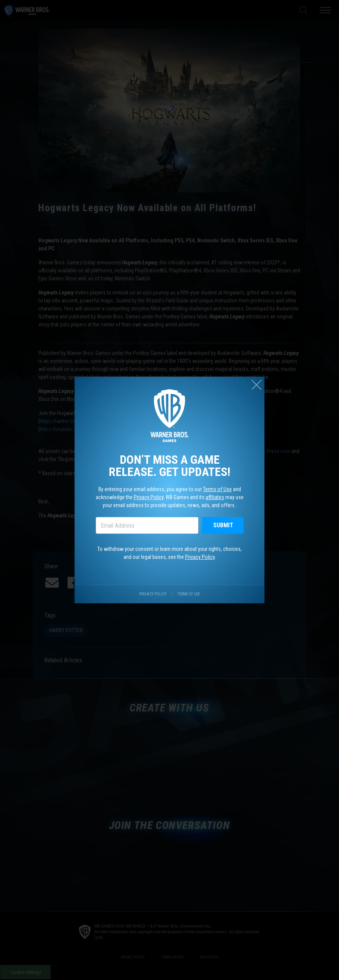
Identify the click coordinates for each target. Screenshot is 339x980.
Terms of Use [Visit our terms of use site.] (189, 597)
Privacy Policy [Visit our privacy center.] (152, 597)
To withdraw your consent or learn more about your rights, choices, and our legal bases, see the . (170, 555)
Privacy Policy (148, 498)
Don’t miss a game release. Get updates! (170, 465)
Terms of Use (219, 489)
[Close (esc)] (259, 381)
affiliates (216, 498)
